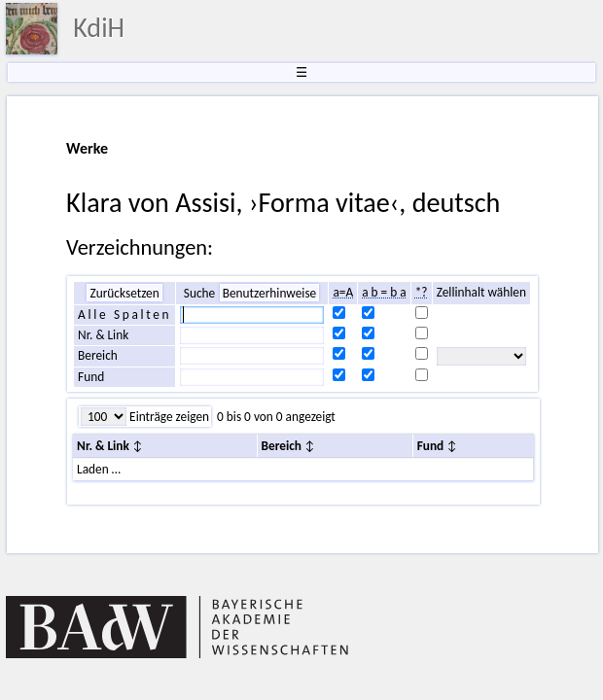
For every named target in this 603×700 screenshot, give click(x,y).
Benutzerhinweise (270, 293)
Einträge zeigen (168, 417)
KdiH (99, 28)
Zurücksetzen (124, 293)
